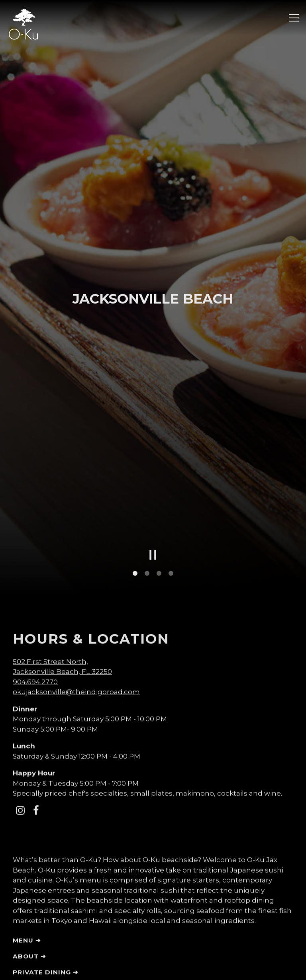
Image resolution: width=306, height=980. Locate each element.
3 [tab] (159, 514)
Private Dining (42, 913)
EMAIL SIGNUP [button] (153, 969)
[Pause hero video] (153, 496)
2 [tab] (147, 514)
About (26, 897)
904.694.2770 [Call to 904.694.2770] (35, 623)
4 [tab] (171, 514)
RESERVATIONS (153, 947)
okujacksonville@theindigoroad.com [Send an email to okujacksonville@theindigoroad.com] (76, 633)
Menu (23, 881)
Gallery (29, 929)
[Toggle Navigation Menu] (294, 18)
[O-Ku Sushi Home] (23, 24)
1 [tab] (135, 514)
